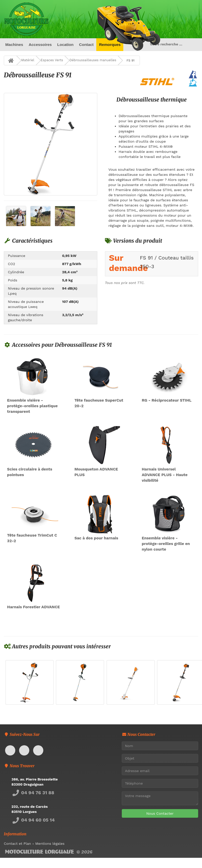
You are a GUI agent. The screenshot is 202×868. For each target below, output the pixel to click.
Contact (86, 45)
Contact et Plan (17, 844)
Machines (14, 45)
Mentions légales (50, 844)
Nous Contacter (160, 813)
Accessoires (40, 45)
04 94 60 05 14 (33, 820)
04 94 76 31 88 (33, 793)
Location (65, 45)
